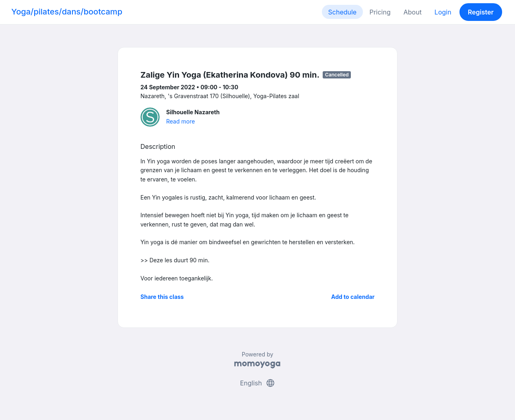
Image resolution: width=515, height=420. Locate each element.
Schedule (343, 12)
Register (481, 12)
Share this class (162, 297)
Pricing (380, 12)
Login (443, 12)
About (413, 12)
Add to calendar (353, 297)
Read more (180, 121)
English (257, 383)
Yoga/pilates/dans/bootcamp (67, 12)
